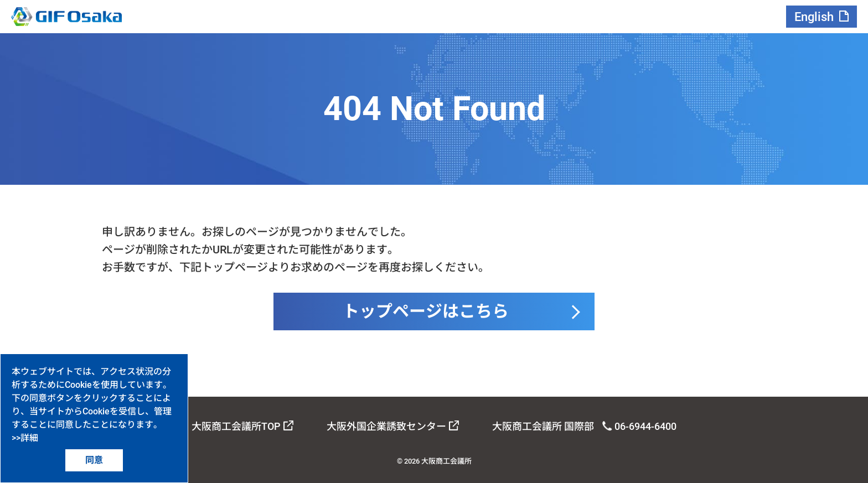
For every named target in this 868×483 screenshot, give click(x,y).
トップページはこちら (426, 311)
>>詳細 (25, 438)
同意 (94, 460)
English (814, 17)
